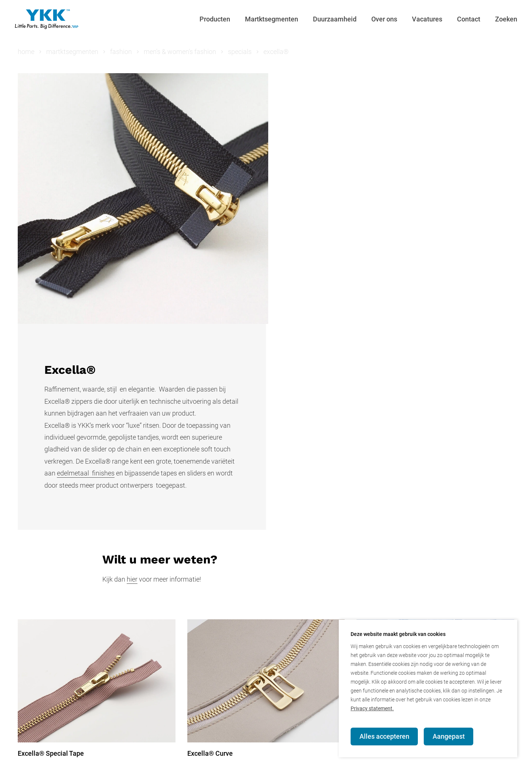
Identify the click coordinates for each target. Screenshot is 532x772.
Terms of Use (287, 759)
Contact (469, 19)
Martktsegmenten (272, 19)
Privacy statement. (372, 708)
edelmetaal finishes (334, 244)
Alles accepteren (384, 736)
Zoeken (506, 19)
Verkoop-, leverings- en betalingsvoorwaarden (383, 759)
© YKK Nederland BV (48, 759)
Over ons (384, 19)
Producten (215, 19)
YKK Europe (195, 759)
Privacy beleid (146, 759)
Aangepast (449, 736)
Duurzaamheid (335, 19)
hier (132, 371)
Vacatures (427, 19)
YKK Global (240, 759)
